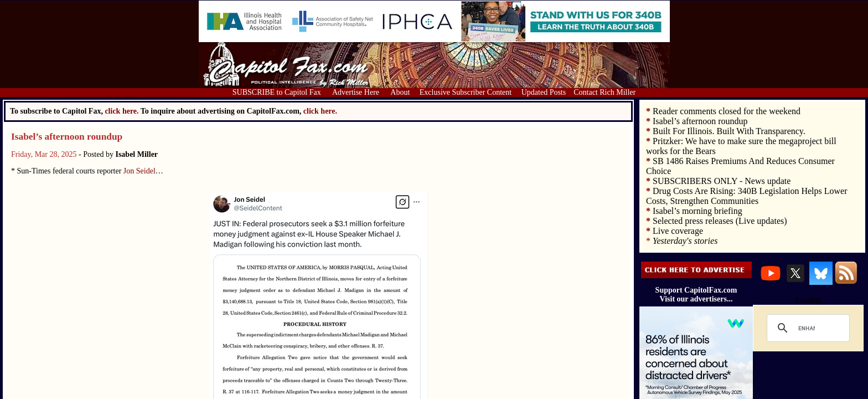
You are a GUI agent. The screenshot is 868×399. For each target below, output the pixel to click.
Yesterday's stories (685, 241)
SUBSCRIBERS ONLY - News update (722, 181)
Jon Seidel (139, 171)
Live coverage (678, 231)
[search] (807, 328)
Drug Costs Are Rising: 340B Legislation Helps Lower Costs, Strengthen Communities (747, 196)
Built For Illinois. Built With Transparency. (729, 131)
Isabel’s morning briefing (697, 211)
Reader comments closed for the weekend (727, 111)
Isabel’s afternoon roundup (67, 137)
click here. (320, 111)
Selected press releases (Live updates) (720, 221)
